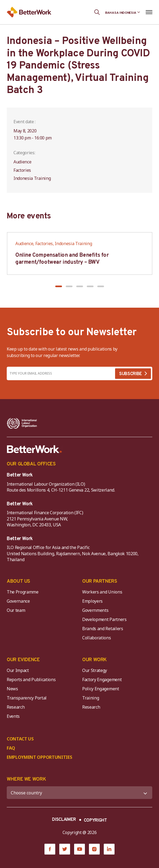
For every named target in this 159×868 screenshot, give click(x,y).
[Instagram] (94, 849)
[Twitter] (65, 849)
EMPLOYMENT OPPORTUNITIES (39, 757)
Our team (16, 610)
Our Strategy (95, 670)
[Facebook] (50, 849)
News (12, 689)
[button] (59, 286)
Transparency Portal (27, 698)
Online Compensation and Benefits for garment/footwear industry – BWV (62, 259)
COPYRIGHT (95, 821)
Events (13, 716)
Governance (18, 601)
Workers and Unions (102, 592)
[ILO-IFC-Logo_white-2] (22, 423)
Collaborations (97, 638)
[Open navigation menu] (149, 12)
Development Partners (104, 619)
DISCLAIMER (64, 820)
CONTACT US (20, 739)
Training (91, 698)
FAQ (11, 748)
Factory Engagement (102, 680)
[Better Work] (34, 449)
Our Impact (18, 670)
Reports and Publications (31, 680)
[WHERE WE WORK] (80, 793)
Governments (95, 610)
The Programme (23, 592)
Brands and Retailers (103, 629)
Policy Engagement (102, 689)
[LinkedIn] (109, 849)
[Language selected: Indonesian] (123, 12)
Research (16, 707)
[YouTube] (80, 849)
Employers (92, 601)
